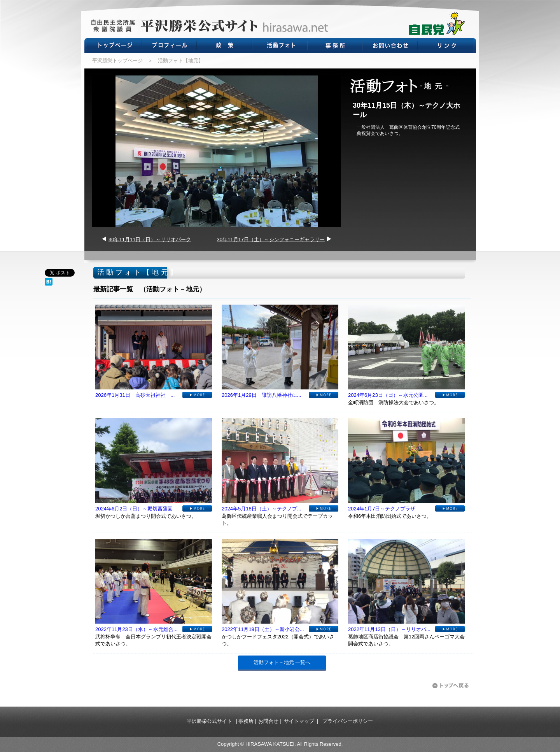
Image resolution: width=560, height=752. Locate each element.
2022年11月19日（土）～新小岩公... (263, 629)
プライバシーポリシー (348, 721)
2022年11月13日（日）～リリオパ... (389, 629)
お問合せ (268, 721)
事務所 (246, 721)
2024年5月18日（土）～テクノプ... (261, 509)
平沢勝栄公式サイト (209, 721)
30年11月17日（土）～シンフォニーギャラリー (271, 239)
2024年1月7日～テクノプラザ (382, 509)
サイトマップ (299, 721)
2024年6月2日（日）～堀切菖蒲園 (134, 509)
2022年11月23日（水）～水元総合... (136, 629)
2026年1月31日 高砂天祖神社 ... (135, 395)
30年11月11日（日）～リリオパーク (150, 239)
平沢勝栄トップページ (117, 60)
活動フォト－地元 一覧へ (282, 662)
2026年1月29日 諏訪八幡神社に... (261, 395)
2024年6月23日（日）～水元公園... (388, 395)
